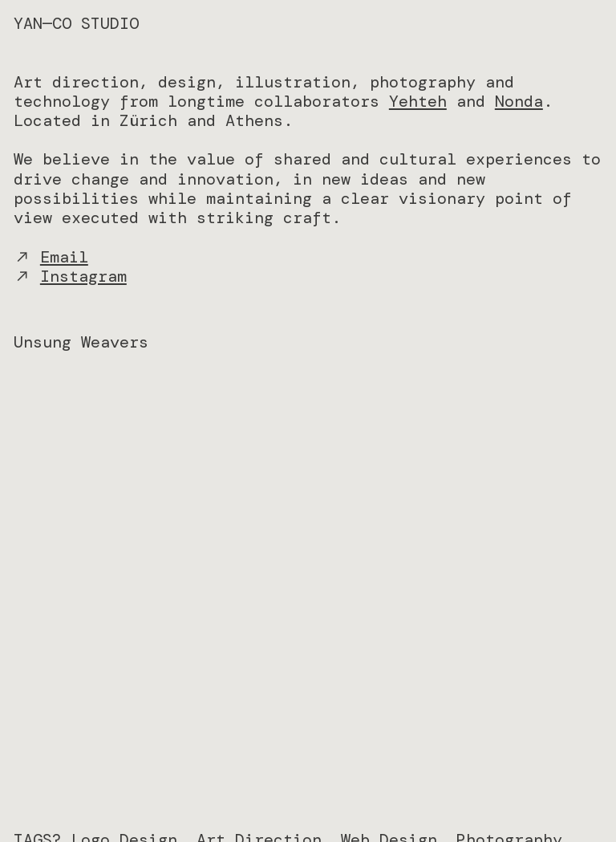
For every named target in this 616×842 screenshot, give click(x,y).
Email (64, 257)
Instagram (83, 276)
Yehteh (418, 101)
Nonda (519, 101)
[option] (308, 595)
